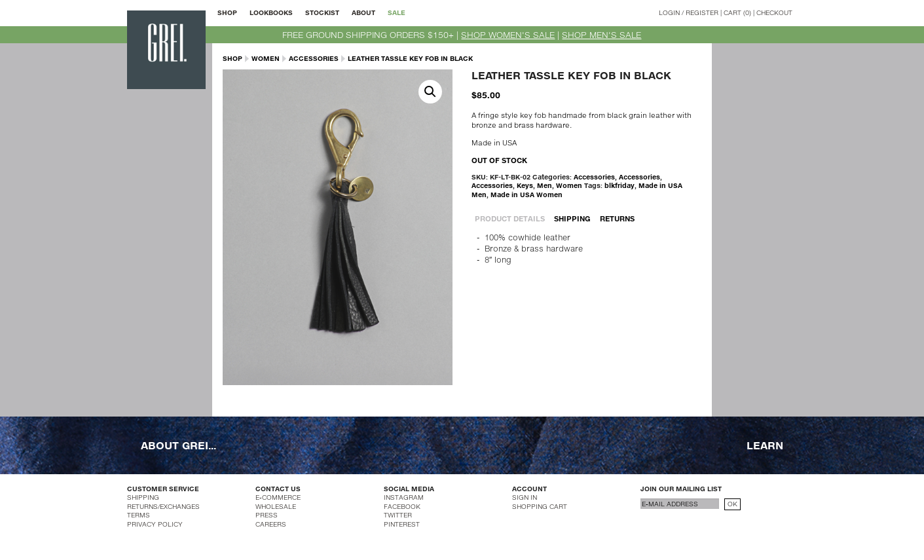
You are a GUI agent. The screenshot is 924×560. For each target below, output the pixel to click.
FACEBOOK (402, 506)
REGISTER (702, 12)
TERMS (139, 515)
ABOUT (363, 12)
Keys (525, 185)
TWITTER (398, 515)
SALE (397, 12)
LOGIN (669, 12)
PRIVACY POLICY (155, 524)
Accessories (314, 58)
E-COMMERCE (278, 497)
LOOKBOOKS (271, 12)
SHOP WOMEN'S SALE (508, 35)
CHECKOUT (774, 12)
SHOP (227, 12)
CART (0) (737, 12)
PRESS (267, 515)
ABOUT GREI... (178, 445)
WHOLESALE (276, 506)
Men (545, 185)
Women (266, 58)
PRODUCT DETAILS (510, 218)
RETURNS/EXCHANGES (163, 506)
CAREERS (271, 524)
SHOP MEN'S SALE (601, 35)
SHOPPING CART (540, 506)
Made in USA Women (527, 195)
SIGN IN (525, 497)
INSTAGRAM (404, 497)
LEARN (765, 445)
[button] (430, 92)
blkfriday (619, 185)
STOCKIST (322, 12)
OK (732, 504)
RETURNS (617, 218)
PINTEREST (402, 524)
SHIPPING (572, 218)
